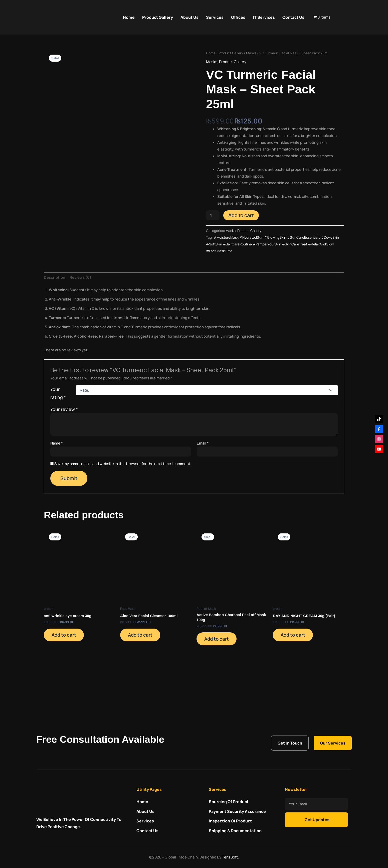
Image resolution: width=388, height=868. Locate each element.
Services (215, 17)
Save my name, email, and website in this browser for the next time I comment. (123, 501)
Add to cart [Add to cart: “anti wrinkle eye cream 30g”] (67, 674)
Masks (251, 53)
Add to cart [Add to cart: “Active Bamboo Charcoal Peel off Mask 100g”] (219, 677)
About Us (189, 17)
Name (57, 480)
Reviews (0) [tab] (80, 315)
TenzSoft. (230, 857)
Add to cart (241, 215)
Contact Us (293, 17)
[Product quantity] (213, 215)
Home (129, 17)
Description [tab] (54, 315)
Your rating (58, 430)
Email (203, 480)
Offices (238, 17)
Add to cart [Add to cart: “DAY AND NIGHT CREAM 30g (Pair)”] (296, 674)
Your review (64, 447)
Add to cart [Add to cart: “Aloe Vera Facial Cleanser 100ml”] (143, 674)
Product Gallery (158, 17)
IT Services (264, 17)
